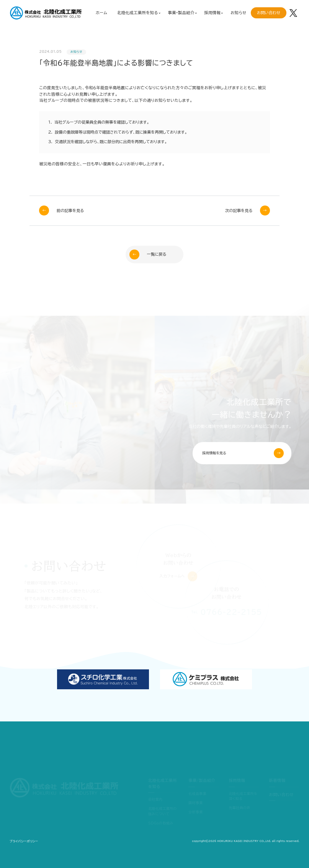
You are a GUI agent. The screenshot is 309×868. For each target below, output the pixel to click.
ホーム (101, 13)
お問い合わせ (269, 13)
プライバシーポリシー (24, 841)
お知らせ (239, 13)
